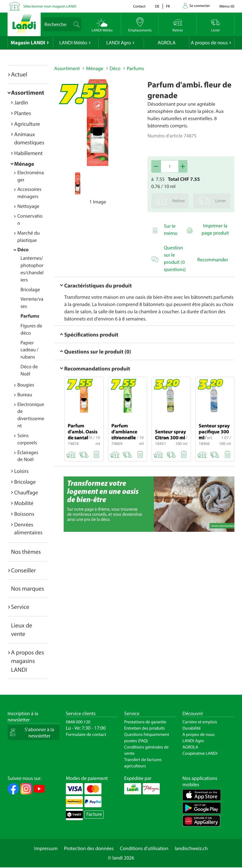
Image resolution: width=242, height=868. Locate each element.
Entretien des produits (144, 728)
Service (20, 607)
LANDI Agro (118, 43)
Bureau (25, 395)
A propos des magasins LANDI (28, 661)
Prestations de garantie (145, 722)
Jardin (21, 102)
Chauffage (26, 492)
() (227, 6)
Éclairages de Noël (28, 456)
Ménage (24, 164)
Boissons (24, 514)
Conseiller (23, 570)
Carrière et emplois (200, 722)
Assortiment (28, 92)
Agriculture (27, 124)
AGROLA (167, 43)
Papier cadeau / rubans (29, 350)
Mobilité (24, 503)
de (157, 6)
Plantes (23, 113)
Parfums (30, 316)
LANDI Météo (73, 43)
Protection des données (89, 849)
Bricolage (30, 290)
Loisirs (21, 471)
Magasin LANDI (28, 43)
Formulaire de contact (86, 734)
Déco (23, 250)
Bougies (26, 385)
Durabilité (192, 728)
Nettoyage (28, 206)
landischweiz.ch (191, 849)
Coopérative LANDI (200, 753)
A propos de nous (209, 43)
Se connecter (200, 6)
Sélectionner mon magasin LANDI (50, 6)
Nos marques (28, 588)
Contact (139, 6)
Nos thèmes (26, 552)
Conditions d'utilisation (144, 849)
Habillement (28, 153)
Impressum (46, 849)
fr (168, 6)
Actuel (19, 74)
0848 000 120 (78, 722)
